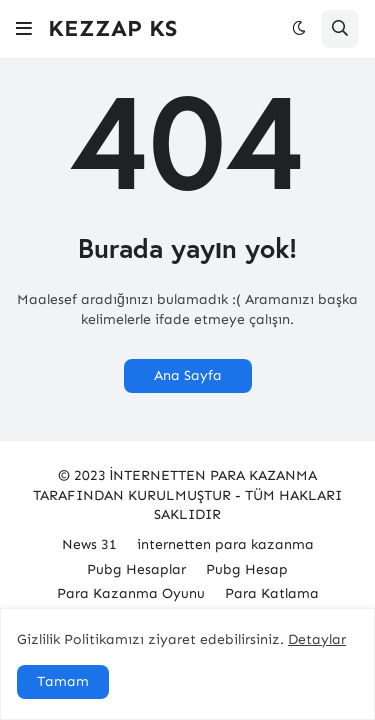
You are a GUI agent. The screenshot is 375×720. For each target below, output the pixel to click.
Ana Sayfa (188, 375)
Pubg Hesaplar (136, 569)
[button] (24, 29)
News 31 (89, 544)
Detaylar (317, 639)
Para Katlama (272, 593)
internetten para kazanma (225, 544)
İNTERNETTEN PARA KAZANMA (214, 475)
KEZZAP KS (112, 28)
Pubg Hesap (247, 569)
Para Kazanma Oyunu (131, 593)
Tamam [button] (63, 681)
